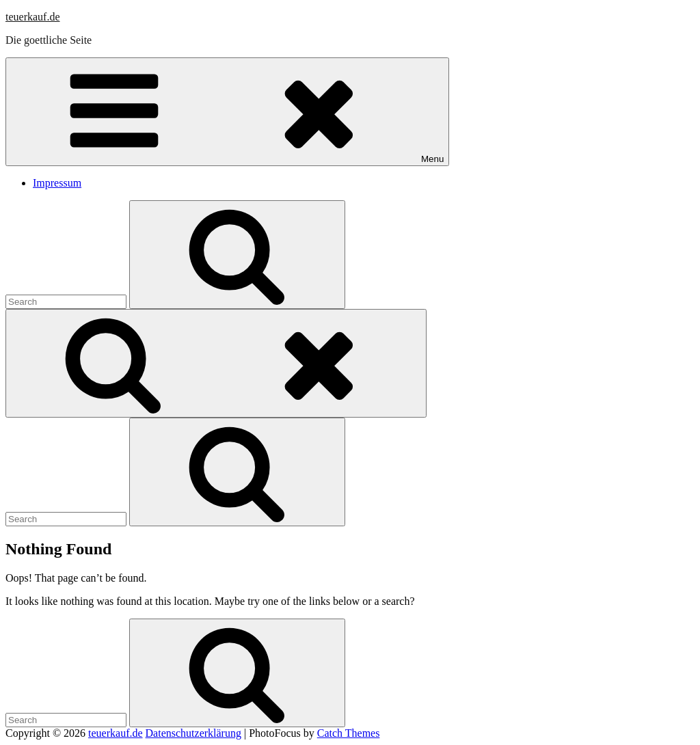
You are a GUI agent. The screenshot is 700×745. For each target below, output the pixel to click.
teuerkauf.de (33, 17)
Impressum (57, 183)
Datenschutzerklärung (193, 733)
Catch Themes (349, 733)
